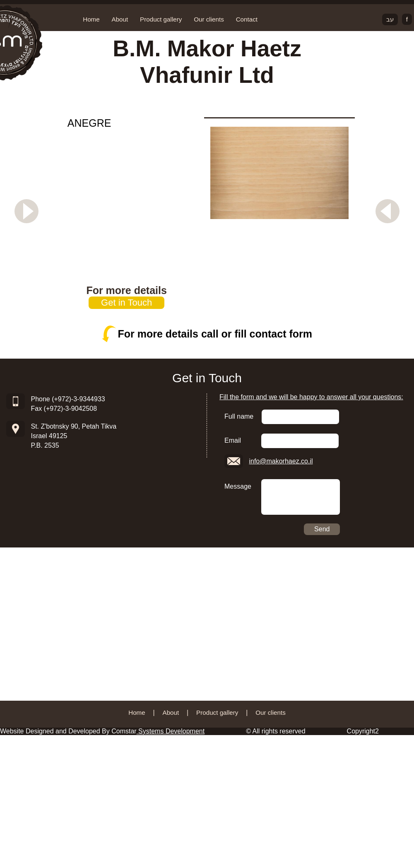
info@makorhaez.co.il (281, 461)
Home (91, 19)
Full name (239, 416)
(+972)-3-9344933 (78, 399)
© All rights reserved (276, 731)
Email (233, 440)
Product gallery (161, 19)
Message (238, 486)
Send (322, 529)
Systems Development (171, 731)
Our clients (209, 19)
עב (390, 19)
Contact (247, 19)
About (120, 19)
